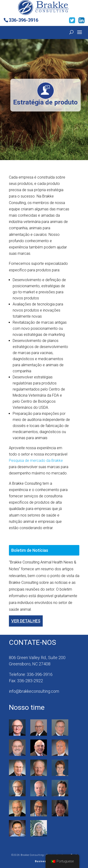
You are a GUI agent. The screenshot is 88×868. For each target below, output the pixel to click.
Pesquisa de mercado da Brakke (36, 461)
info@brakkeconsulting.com (34, 691)
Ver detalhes (26, 621)
